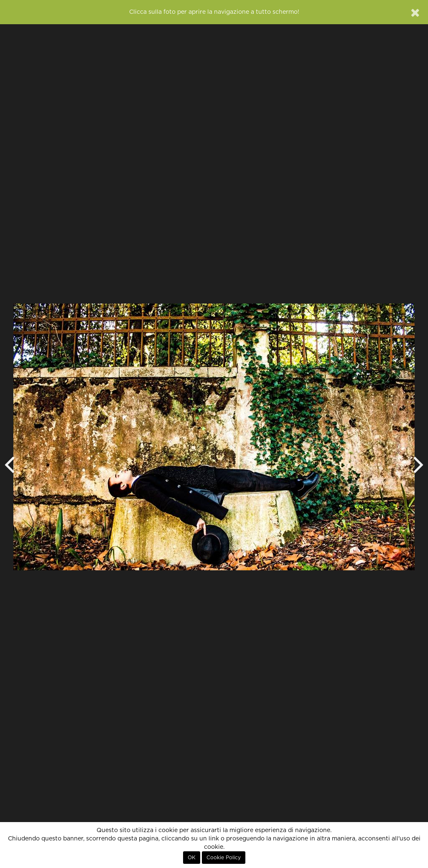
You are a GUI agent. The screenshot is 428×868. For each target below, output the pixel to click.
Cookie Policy (224, 858)
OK (192, 858)
